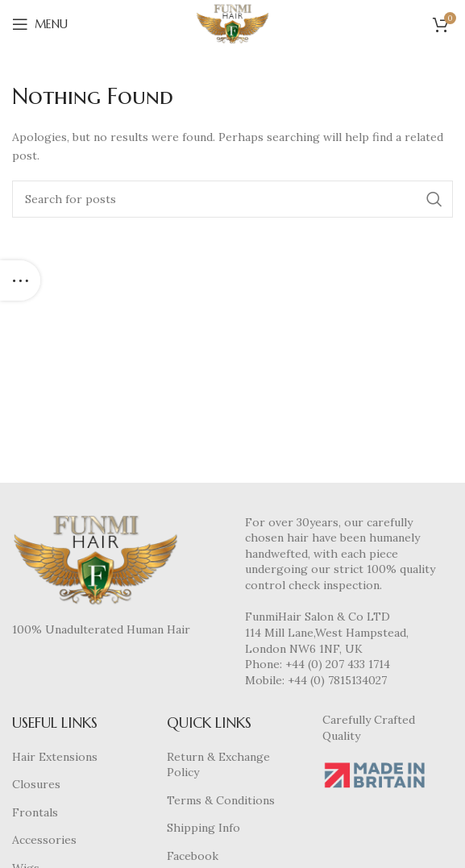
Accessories (44, 840)
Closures (36, 784)
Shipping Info (203, 828)
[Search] (232, 199)
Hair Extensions (55, 757)
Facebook (193, 856)
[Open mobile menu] (40, 24)
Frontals (35, 812)
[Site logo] (232, 23)
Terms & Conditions (221, 800)
